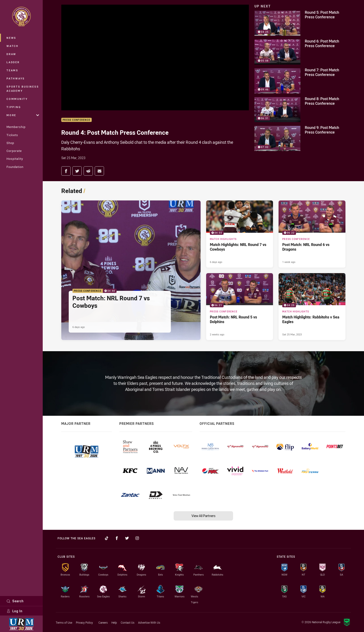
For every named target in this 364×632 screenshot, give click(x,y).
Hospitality (15, 159)
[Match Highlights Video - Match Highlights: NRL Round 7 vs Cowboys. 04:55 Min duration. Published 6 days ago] (240, 234)
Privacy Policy (84, 622)
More (23, 115)
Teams (12, 70)
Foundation (15, 167)
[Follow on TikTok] (107, 538)
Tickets (12, 135)
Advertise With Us (149, 622)
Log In (15, 611)
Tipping (14, 107)
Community (17, 99)
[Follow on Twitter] (127, 538)
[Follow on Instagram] (137, 538)
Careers (103, 622)
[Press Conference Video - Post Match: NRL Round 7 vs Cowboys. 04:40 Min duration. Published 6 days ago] (131, 270)
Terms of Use (64, 622)
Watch (13, 46)
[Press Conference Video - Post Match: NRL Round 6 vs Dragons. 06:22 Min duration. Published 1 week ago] (312, 234)
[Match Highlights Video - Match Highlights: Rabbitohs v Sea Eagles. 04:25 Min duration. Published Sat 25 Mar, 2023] (312, 307)
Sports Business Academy (23, 89)
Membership (16, 127)
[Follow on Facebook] (117, 538)
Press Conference (76, 120)
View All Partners (203, 516)
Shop (10, 143)
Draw (11, 54)
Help (114, 622)
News (11, 38)
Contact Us (128, 622)
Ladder (13, 62)
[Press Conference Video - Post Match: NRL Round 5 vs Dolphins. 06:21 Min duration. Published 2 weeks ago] (240, 307)
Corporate (14, 151)
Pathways (16, 78)
